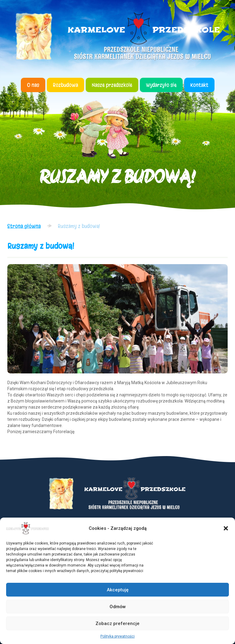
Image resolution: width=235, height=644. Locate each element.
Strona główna (24, 226)
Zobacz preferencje (117, 623)
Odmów (118, 607)
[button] (226, 528)
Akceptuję (118, 590)
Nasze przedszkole (112, 85)
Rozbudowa (65, 85)
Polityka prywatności (117, 636)
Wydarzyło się (161, 85)
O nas (33, 85)
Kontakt (199, 85)
